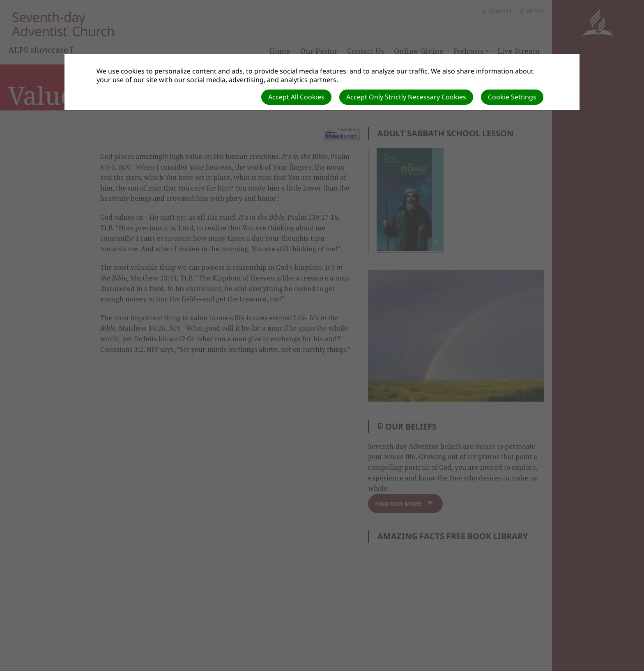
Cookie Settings (512, 97)
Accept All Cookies (296, 97)
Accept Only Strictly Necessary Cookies (406, 97)
